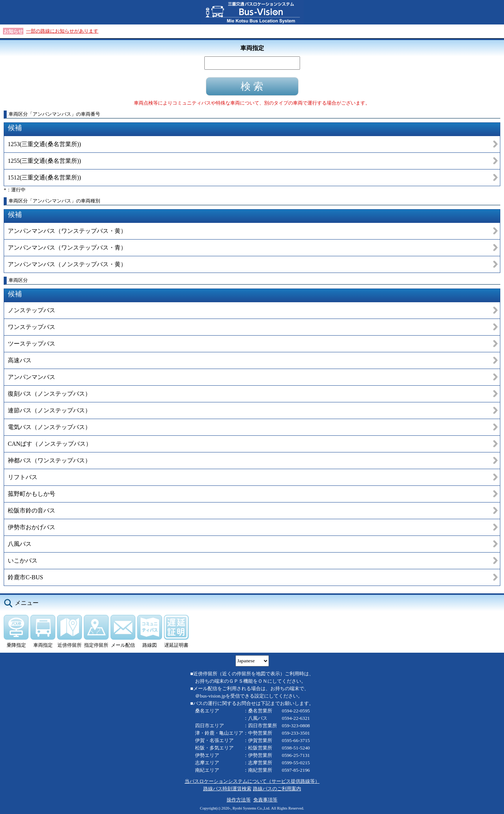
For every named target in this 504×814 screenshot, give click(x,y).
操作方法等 (239, 800)
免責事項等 (265, 800)
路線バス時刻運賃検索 (227, 789)
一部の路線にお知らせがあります (62, 31)
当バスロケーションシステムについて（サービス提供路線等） (252, 781)
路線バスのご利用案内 (277, 789)
